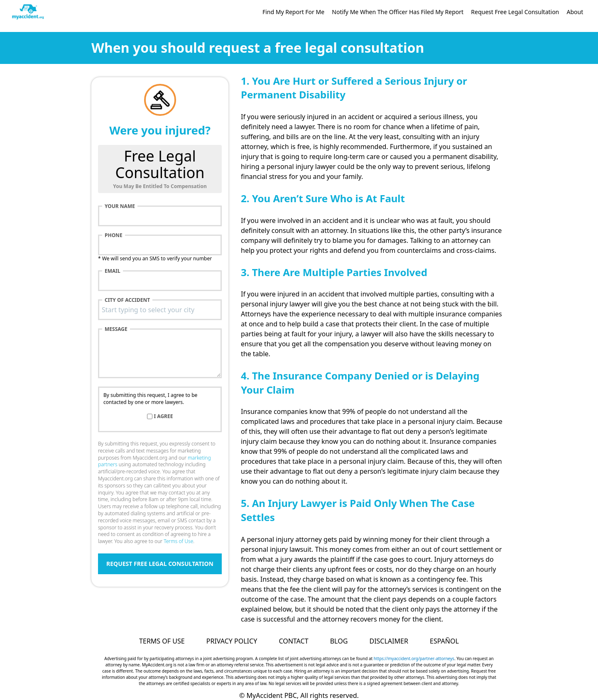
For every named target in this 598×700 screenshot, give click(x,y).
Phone (114, 235)
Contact (293, 641)
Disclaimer (388, 641)
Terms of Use (178, 541)
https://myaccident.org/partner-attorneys (414, 658)
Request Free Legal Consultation (515, 12)
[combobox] (160, 310)
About (575, 12)
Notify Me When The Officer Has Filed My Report (398, 12)
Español (444, 641)
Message (116, 329)
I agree (164, 416)
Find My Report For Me (293, 12)
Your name (120, 206)
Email (113, 271)
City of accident (127, 300)
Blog (339, 641)
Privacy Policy (232, 641)
